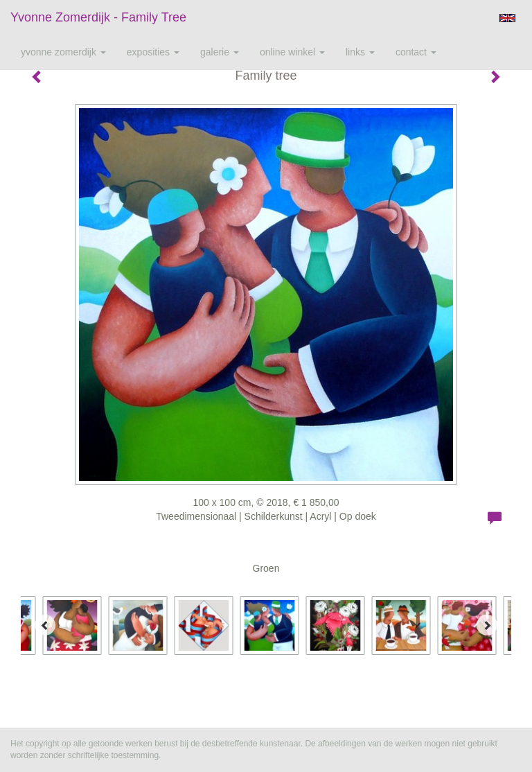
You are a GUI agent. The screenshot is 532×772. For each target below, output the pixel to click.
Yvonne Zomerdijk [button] (63, 52)
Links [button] (360, 52)
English (507, 18)
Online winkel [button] (292, 52)
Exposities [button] (153, 52)
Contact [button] (416, 52)
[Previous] (45, 625)
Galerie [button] (220, 52)
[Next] (487, 625)
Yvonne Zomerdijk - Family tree (98, 17)
